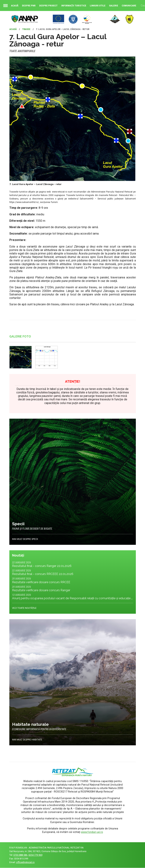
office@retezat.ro (25, 862)
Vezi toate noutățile (24, 608)
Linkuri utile (98, 5)
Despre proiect (48, 5)
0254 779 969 (35, 855)
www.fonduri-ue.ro (92, 832)
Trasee (26, 29)
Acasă (10, 5)
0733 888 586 (20, 855)
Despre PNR (29, 5)
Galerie (114, 5)
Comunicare (129, 5)
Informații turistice (74, 5)
